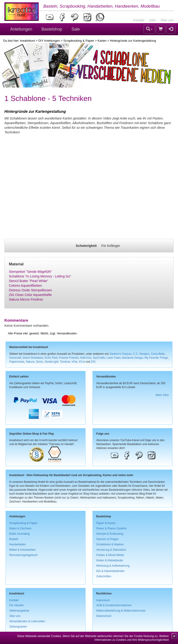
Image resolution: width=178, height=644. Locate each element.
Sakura (30, 362)
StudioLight (52, 362)
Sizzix (40, 362)
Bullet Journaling (19, 534)
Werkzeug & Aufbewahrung (113, 566)
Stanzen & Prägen (107, 539)
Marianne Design (133, 358)
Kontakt (139, 20)
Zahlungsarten (18, 627)
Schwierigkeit (86, 246)
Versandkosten (67, 333)
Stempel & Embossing (110, 534)
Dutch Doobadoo (33, 358)
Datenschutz (104, 616)
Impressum (103, 600)
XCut (82, 362)
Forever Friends (69, 358)
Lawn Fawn (114, 358)
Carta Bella (158, 354)
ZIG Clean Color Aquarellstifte (30, 295)
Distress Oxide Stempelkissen (30, 290)
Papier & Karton (106, 523)
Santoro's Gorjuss (121, 354)
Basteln (14, 539)
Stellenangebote (19, 611)
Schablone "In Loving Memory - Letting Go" (40, 276)
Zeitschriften (104, 576)
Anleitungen (21, 29)
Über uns (167, 20)
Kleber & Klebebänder (110, 560)
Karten (102, 41)
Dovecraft (15, 358)
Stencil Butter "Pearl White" (28, 281)
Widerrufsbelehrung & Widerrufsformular (121, 611)
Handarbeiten (17, 544)
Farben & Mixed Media (110, 555)
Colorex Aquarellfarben (25, 286)
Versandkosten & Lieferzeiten (27, 621)
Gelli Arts (86, 358)
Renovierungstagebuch (23, 555)
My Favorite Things (156, 358)
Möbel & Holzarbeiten (22, 550)
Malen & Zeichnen (20, 528)
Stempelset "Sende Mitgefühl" (30, 272)
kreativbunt (28, 41)
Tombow (65, 362)
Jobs (153, 20)
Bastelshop (52, 29)
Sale (76, 29)
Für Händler (17, 605)
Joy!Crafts (99, 358)
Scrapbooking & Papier (79, 41)
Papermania (17, 362)
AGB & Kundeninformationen (114, 605)
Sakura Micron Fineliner (26, 299)
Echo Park (51, 358)
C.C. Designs (141, 354)
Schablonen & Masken (110, 544)
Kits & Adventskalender (110, 571)
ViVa (74, 362)
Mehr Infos (162, 395)
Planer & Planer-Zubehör (111, 528)
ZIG (93, 362)
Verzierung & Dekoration (111, 550)
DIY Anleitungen (49, 41)
